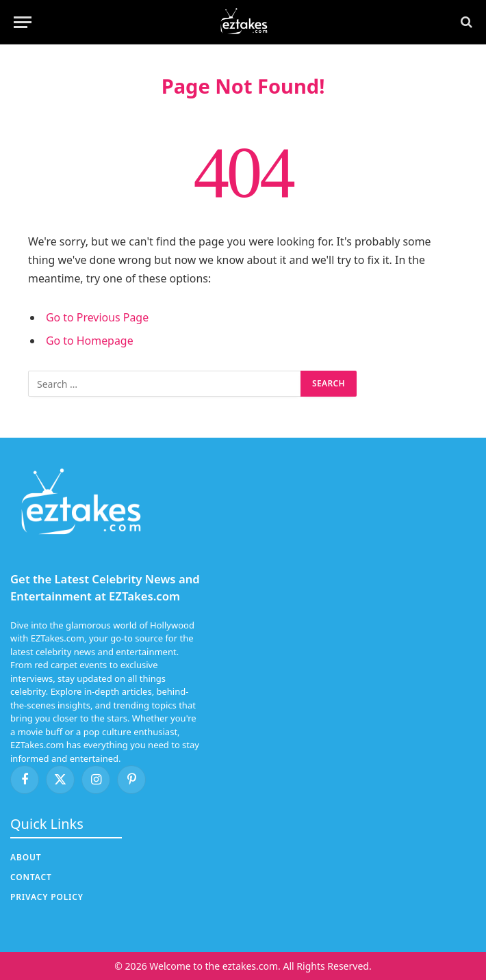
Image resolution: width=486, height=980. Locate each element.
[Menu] (23, 22)
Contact (31, 877)
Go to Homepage (90, 341)
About (26, 857)
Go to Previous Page (97, 317)
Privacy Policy (47, 897)
